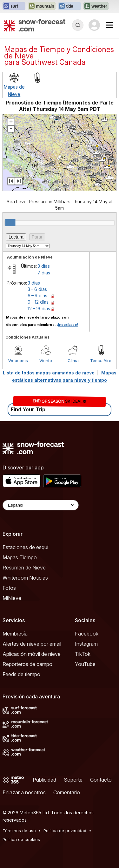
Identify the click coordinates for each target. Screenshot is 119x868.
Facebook (87, 634)
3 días (44, 266)
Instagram (86, 644)
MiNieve (12, 598)
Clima (73, 360)
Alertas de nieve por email (32, 644)
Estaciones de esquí (25, 547)
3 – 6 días (37, 289)
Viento (46, 360)
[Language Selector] (41, 505)
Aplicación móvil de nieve (32, 654)
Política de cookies (21, 839)
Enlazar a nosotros (24, 792)
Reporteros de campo (27, 664)
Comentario (67, 792)
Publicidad (44, 780)
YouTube (85, 664)
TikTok (83, 654)
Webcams (18, 360)
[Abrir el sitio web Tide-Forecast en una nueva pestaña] (69, 6)
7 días (44, 273)
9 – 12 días (38, 302)
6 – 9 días (37, 296)
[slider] (10, 223)
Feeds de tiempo (21, 674)
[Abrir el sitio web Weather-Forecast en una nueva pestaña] (96, 6)
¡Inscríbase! (67, 325)
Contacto (101, 780)
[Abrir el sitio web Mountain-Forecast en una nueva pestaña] (42, 6)
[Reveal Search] (78, 25)
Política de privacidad (65, 831)
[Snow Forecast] (35, 25)
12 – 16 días (39, 309)
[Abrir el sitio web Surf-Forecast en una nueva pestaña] (14, 6)
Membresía (15, 634)
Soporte (73, 780)
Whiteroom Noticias (25, 578)
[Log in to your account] (94, 25)
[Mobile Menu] (109, 25)
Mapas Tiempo (20, 557)
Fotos (9, 588)
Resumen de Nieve (24, 568)
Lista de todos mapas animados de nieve (49, 373)
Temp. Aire (101, 360)
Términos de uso (19, 831)
